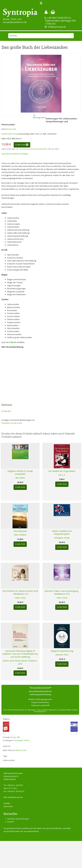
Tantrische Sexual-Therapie (18, 819)
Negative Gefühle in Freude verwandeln (20, 473)
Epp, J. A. (62, 475)
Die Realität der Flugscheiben (62, 471)
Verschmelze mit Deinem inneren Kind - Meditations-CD (20, 592)
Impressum (8, 806)
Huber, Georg (20, 598)
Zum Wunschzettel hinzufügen (15, 154)
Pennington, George (62, 538)
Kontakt (7, 803)
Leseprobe (6, 411)
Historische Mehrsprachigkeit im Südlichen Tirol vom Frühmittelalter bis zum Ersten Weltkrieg (20, 654)
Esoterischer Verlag (10, 134)
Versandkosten (56, 828)
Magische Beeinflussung (62, 651)
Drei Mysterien (20, 531)
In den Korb (22, 145)
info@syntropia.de (57, 27)
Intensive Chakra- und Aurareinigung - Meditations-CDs (62, 592)
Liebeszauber (9, 760)
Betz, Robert (20, 478)
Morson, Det (11, 129)
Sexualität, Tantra (22, 740)
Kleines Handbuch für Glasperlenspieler (62, 533)
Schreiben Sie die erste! (12, 423)
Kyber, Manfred (20, 535)
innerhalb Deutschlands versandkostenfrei (33, 149)
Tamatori (11, 822)
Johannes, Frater (62, 655)
